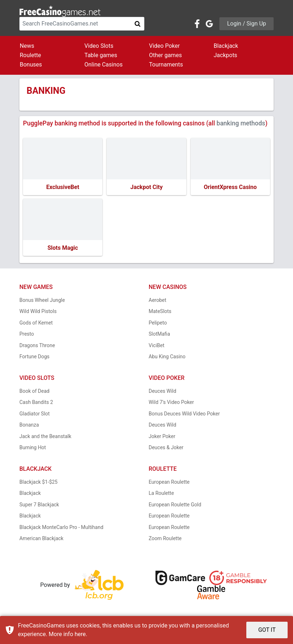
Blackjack (226, 46)
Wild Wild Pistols (38, 311)
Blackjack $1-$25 (38, 482)
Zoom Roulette (165, 538)
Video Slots (99, 46)
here (80, 634)
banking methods (241, 123)
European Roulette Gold (175, 505)
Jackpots (225, 55)
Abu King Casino (167, 356)
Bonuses (31, 65)
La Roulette (161, 493)
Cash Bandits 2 (36, 402)
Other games (165, 55)
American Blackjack (41, 538)
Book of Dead (34, 391)
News (27, 46)
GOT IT (267, 630)
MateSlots (160, 311)
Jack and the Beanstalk (45, 436)
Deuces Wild (162, 391)
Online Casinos (103, 65)
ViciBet (157, 345)
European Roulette (169, 482)
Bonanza (29, 425)
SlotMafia (159, 334)
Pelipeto (158, 323)
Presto (27, 334)
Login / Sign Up (247, 24)
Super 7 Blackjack (39, 505)
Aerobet (157, 300)
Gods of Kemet (36, 323)
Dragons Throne (37, 345)
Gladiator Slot (34, 414)
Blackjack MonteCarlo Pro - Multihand (61, 527)
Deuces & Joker (166, 447)
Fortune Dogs (34, 356)
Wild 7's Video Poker (171, 402)
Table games (101, 55)
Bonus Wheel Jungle (42, 300)
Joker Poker (162, 436)
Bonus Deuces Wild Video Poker (184, 414)
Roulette (30, 55)
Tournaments (166, 65)
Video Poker (164, 46)
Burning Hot (33, 447)
